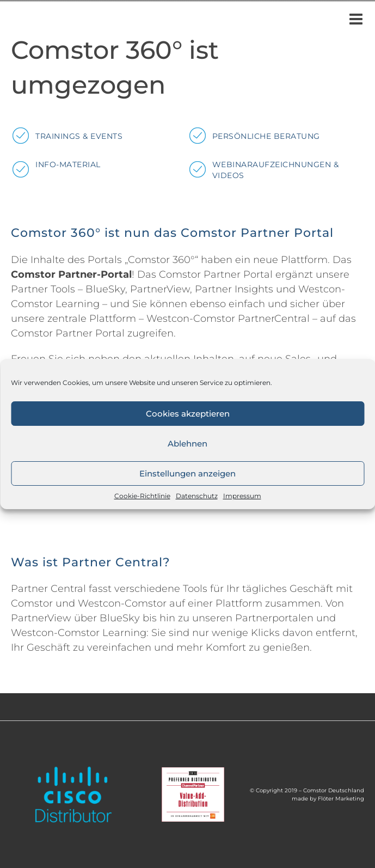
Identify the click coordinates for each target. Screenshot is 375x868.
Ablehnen (187, 444)
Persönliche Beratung (266, 136)
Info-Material (68, 164)
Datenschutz (197, 496)
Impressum (242, 496)
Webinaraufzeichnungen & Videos (276, 170)
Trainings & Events (79, 136)
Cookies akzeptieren (188, 414)
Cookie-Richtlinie (142, 496)
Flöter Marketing (341, 799)
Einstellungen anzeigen (187, 473)
